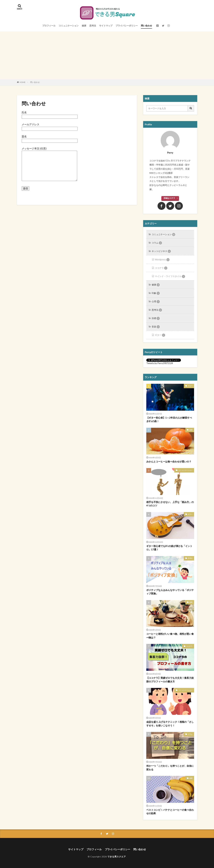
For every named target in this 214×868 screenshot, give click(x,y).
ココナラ (161, 268)
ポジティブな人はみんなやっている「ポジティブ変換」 (170, 592)
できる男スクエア (117, 857)
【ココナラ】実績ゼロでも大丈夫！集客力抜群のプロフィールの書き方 (170, 680)
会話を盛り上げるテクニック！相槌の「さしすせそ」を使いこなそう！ (170, 724)
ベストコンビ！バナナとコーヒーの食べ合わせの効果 (170, 812)
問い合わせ (146, 26)
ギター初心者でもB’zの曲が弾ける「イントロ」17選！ (169, 548)
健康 (84, 26)
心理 (156, 302)
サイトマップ (106, 26)
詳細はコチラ (169, 198)
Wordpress (162, 260)
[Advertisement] (107, 55)
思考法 (93, 26)
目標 (156, 318)
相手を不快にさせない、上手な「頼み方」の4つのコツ (170, 504)
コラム (157, 243)
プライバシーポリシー (127, 26)
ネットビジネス (161, 251)
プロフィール (49, 26)
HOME (23, 82)
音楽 (156, 327)
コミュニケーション (69, 26)
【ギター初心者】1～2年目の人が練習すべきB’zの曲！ (169, 419)
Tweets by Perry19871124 (160, 363)
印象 (156, 293)
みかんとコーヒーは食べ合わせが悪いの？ (169, 461)
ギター (160, 335)
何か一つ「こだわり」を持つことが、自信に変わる (170, 768)
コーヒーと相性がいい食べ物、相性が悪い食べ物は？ (170, 636)
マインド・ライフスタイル (170, 276)
